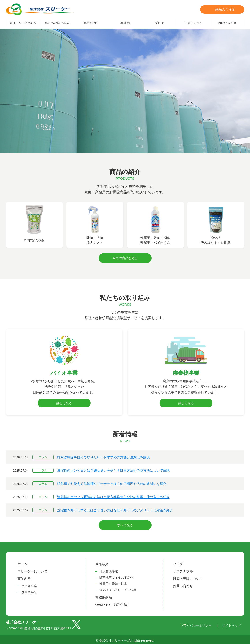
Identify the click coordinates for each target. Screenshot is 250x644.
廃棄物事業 (29, 590)
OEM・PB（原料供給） (113, 603)
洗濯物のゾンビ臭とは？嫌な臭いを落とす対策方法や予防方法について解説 (113, 470)
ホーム (22, 562)
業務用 (125, 23)
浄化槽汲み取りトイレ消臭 (118, 588)
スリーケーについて (23, 23)
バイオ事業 (29, 584)
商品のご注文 (225, 9)
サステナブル (193, 23)
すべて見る (125, 524)
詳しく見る (64, 402)
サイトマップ (231, 623)
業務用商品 (104, 595)
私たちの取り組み (57, 23)
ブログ (159, 23)
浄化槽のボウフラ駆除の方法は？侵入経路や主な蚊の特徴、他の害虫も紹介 (113, 496)
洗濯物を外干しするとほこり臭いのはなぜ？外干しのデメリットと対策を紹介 (115, 509)
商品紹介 (102, 562)
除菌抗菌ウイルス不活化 (116, 576)
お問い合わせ (227, 23)
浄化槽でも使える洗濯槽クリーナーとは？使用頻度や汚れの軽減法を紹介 (112, 483)
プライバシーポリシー (196, 623)
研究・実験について (188, 577)
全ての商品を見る (125, 258)
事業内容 (24, 577)
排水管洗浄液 (109, 569)
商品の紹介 (91, 23)
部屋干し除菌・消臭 (113, 582)
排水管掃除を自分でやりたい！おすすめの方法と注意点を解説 (103, 456)
